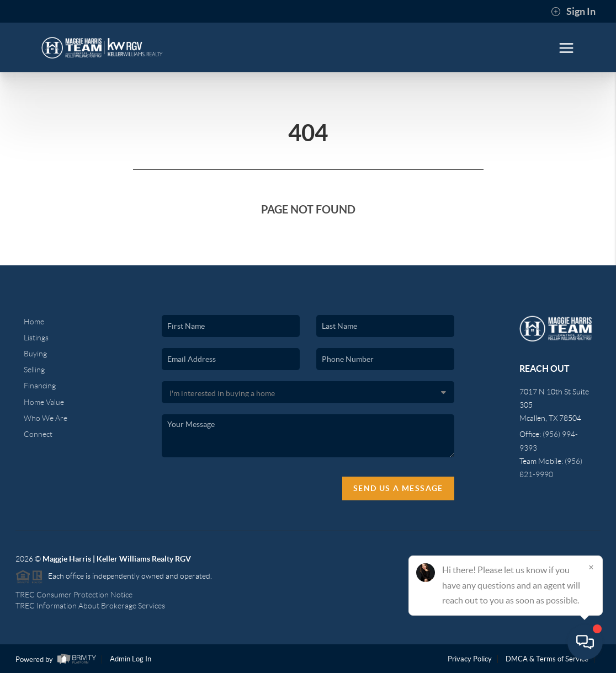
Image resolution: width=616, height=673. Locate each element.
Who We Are (46, 418)
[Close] (591, 567)
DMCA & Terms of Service (547, 659)
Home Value (44, 402)
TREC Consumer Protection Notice (74, 595)
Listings (36, 338)
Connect (38, 434)
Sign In (573, 12)
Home (34, 322)
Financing (40, 386)
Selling (34, 370)
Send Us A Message (398, 488)
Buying (35, 354)
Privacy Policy (470, 659)
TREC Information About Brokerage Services (90, 606)
